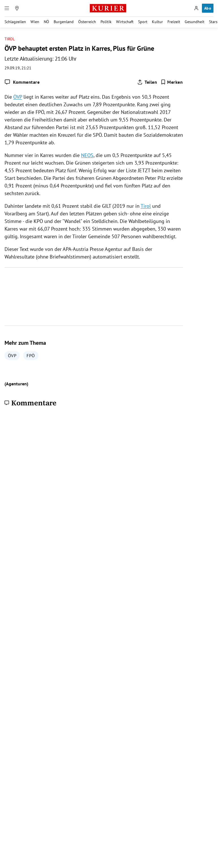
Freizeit (174, 22)
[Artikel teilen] (147, 82)
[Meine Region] (17, 8)
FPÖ (31, 355)
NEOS (87, 155)
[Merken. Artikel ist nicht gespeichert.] (172, 82)
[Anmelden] (196, 8)
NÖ (46, 22)
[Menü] (7, 8)
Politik (106, 22)
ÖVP (18, 97)
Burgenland (64, 22)
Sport (143, 22)
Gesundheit (195, 22)
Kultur (157, 22)
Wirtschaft (125, 22)
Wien (35, 22)
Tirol (10, 39)
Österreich (87, 22)
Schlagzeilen (15, 22)
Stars (213, 22)
